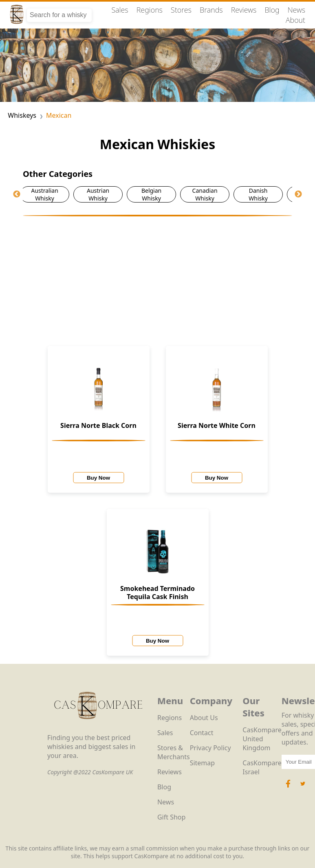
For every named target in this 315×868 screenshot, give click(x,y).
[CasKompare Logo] (98, 729)
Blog (272, 10)
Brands (211, 10)
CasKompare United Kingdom (262, 739)
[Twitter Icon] (303, 788)
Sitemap (203, 763)
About (295, 20)
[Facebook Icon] (289, 788)
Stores (181, 10)
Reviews (244, 10)
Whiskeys (22, 115)
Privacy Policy (210, 748)
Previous (17, 194)
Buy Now (98, 478)
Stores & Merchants (174, 752)
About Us (204, 718)
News (296, 10)
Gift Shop (171, 817)
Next (298, 194)
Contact (202, 733)
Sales (120, 10)
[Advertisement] (157, 278)
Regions (150, 10)
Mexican (59, 115)
